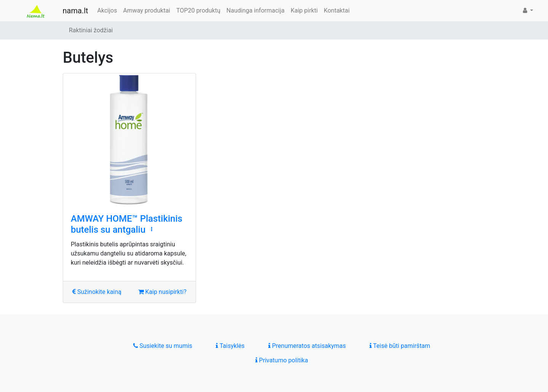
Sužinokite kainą (97, 292)
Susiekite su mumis (163, 346)
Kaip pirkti (304, 10)
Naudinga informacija (256, 10)
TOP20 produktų (198, 10)
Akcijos (107, 10)
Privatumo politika (282, 360)
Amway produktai (147, 10)
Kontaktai (337, 10)
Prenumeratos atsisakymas (307, 346)
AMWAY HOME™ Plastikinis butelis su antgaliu (127, 224)
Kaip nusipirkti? (162, 292)
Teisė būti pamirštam (400, 346)
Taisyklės (230, 346)
